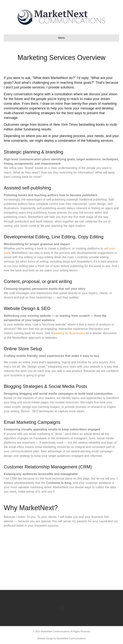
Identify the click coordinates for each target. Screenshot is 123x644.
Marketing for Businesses (68, 333)
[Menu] (61, 608)
